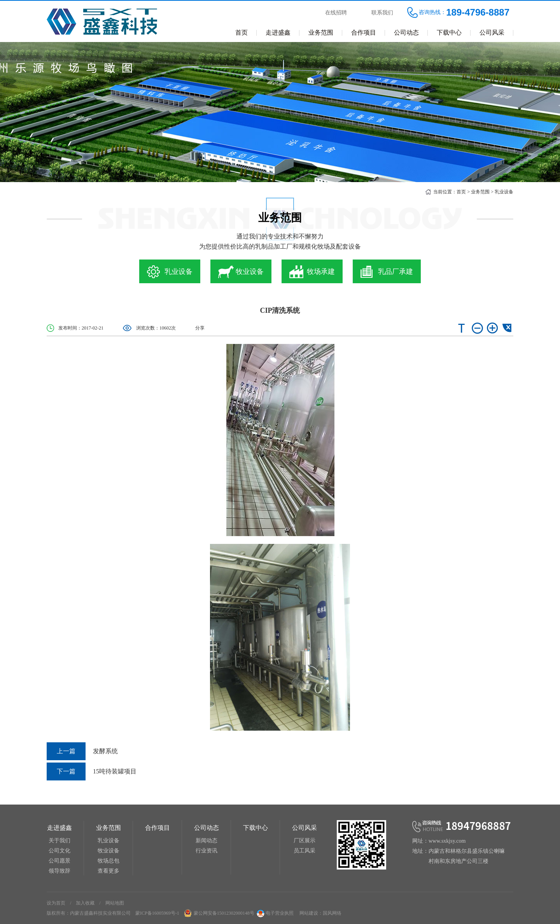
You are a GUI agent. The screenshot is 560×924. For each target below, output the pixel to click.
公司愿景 (59, 861)
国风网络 (332, 913)
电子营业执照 (275, 913)
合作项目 (364, 32)
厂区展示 (304, 841)
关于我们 (59, 841)
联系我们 (382, 13)
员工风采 (304, 851)
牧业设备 (108, 851)
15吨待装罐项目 (92, 771)
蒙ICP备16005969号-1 (157, 913)
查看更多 (108, 871)
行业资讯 (206, 851)
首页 (241, 32)
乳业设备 (504, 192)
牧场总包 (108, 861)
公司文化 (59, 851)
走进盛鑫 (278, 32)
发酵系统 (82, 751)
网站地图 (115, 903)
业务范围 (321, 32)
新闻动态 (206, 841)
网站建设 (309, 913)
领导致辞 (59, 871)
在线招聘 (336, 13)
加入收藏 (85, 903)
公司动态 (406, 32)
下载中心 (449, 32)
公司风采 (492, 32)
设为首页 (56, 903)
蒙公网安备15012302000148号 (224, 913)
